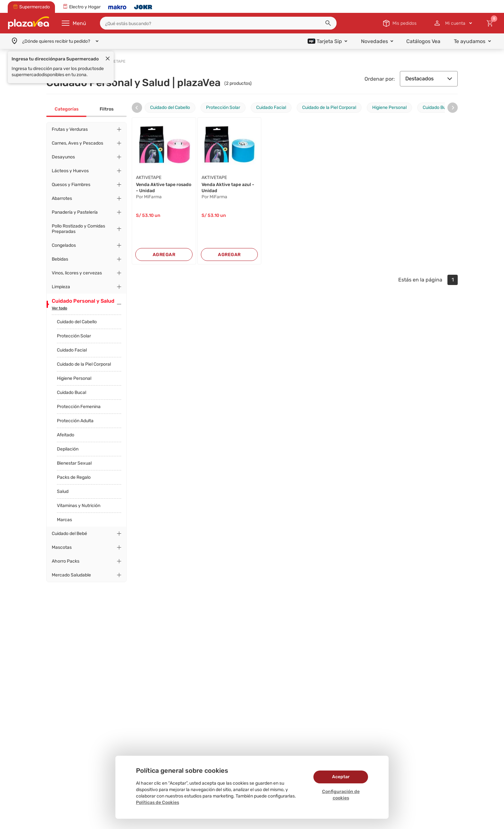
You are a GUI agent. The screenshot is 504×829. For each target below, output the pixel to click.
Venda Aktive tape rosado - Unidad (164, 188)
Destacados (429, 79)
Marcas (64, 520)
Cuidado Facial (72, 350)
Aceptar (341, 777)
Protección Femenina (79, 407)
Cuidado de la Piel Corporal (84, 364)
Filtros (107, 109)
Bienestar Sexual (74, 463)
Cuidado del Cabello (77, 322)
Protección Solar (74, 336)
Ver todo (59, 308)
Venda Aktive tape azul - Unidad (228, 188)
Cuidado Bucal (72, 392)
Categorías (67, 109)
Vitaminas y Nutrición (79, 506)
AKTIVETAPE (149, 178)
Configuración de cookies (341, 795)
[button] (328, 23)
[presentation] (137, 108)
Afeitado (66, 435)
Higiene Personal (74, 378)
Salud (63, 491)
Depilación (68, 449)
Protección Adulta (75, 421)
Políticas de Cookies (157, 802)
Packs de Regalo (74, 477)
